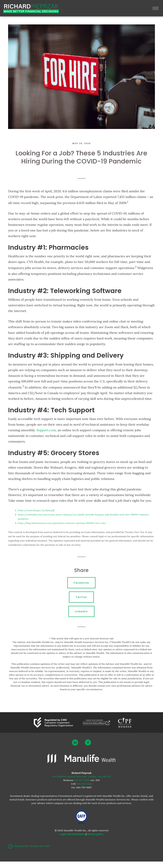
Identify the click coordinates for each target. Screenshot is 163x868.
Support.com (46, 430)
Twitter (81, 597)
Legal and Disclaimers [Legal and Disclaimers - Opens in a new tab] (72, 834)
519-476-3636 (84, 784)
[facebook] (88, 742)
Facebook (81, 583)
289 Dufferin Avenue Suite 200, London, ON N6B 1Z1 (81, 776)
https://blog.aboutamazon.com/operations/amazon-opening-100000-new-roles (62, 523)
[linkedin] (75, 742)
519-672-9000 (82, 780)
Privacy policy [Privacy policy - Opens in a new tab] (95, 834)
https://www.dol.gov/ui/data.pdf (36, 510)
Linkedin (81, 611)
